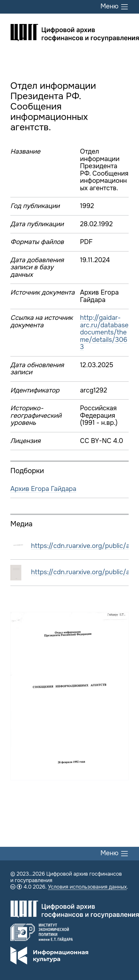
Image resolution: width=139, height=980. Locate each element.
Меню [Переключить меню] (115, 7)
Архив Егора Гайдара (43, 489)
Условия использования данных (87, 887)
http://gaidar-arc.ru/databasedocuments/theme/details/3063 (104, 332)
